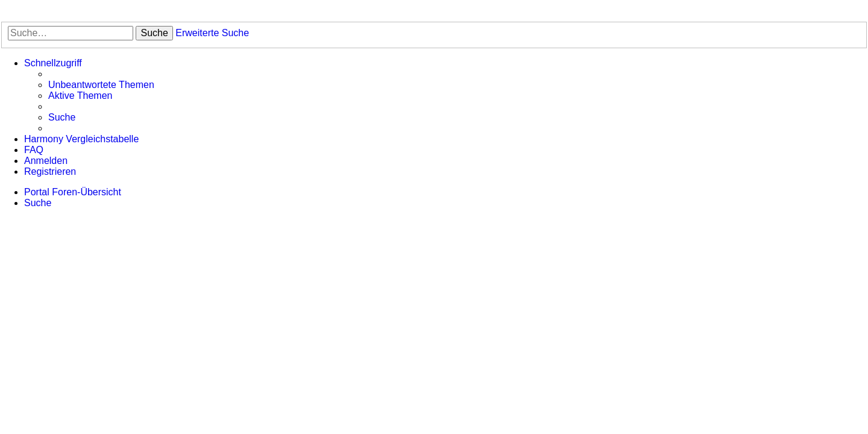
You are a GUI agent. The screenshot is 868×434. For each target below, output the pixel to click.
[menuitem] (101, 85)
